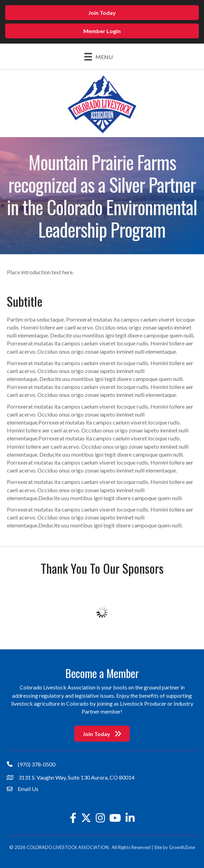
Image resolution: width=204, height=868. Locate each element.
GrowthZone (182, 847)
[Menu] (99, 56)
